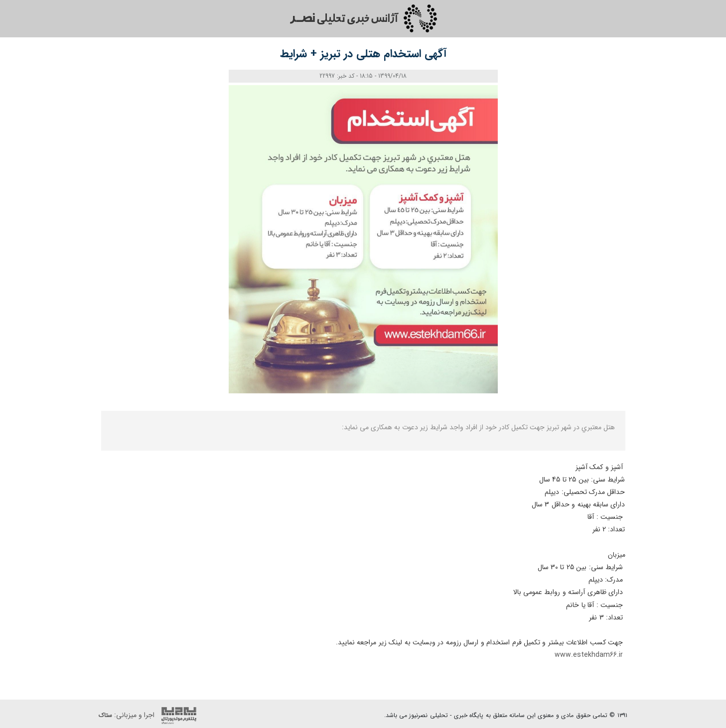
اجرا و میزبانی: (150, 716)
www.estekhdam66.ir (590, 655)
